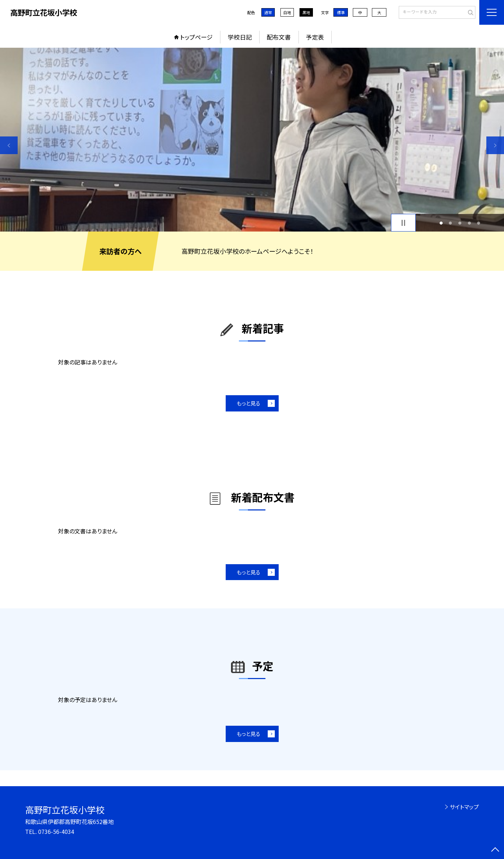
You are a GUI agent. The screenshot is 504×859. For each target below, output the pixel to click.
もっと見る (248, 403)
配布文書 (279, 37)
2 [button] (450, 223)
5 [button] (479, 223)
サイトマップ (464, 807)
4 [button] (469, 223)
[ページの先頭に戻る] (495, 850)
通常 (268, 12)
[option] (252, 140)
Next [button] (495, 145)
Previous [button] (9, 145)
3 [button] (460, 223)
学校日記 (240, 37)
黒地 (306, 12)
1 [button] (441, 223)
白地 (287, 12)
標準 (341, 12)
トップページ (196, 37)
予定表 (315, 37)
